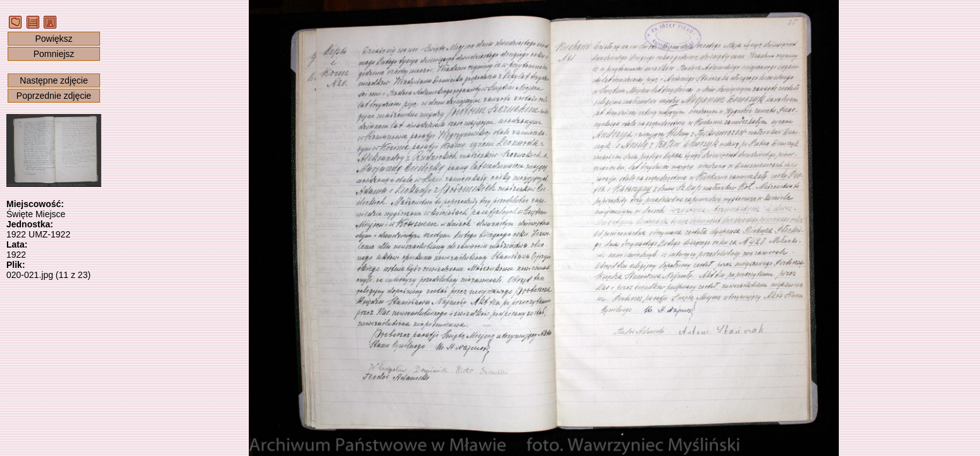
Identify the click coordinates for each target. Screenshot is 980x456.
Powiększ (53, 39)
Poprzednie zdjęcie (54, 96)
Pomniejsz (54, 54)
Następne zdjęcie (53, 80)
